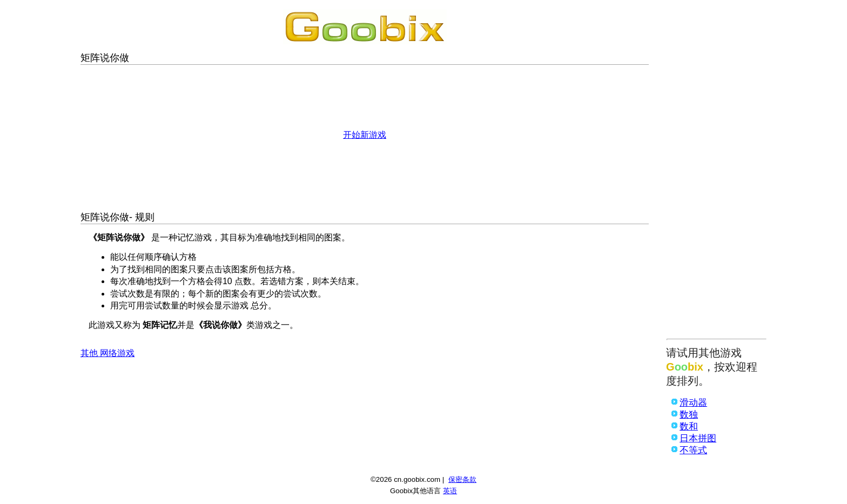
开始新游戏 (365, 135)
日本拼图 (698, 438)
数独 (689, 415)
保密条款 (462, 479)
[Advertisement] (717, 171)
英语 (450, 491)
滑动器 (693, 403)
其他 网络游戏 (107, 353)
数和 (689, 426)
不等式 (693, 450)
